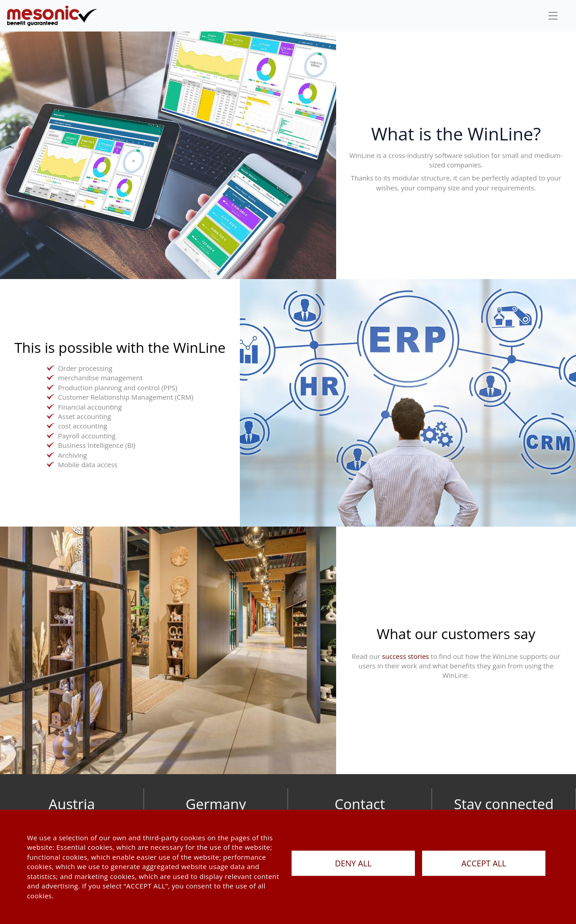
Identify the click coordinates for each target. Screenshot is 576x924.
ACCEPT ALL (484, 863)
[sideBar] (553, 16)
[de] (52, 16)
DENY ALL (353, 863)
